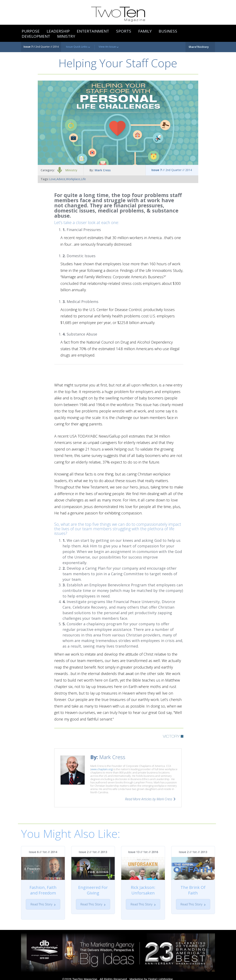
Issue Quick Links (78, 47)
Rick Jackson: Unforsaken (143, 890)
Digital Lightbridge (160, 974)
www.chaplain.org (102, 769)
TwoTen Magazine (85, 974)
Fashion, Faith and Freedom (43, 890)
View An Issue (109, 47)
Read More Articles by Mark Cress (149, 799)
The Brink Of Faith (193, 890)
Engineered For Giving (93, 890)
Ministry (71, 170)
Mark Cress (103, 170)
